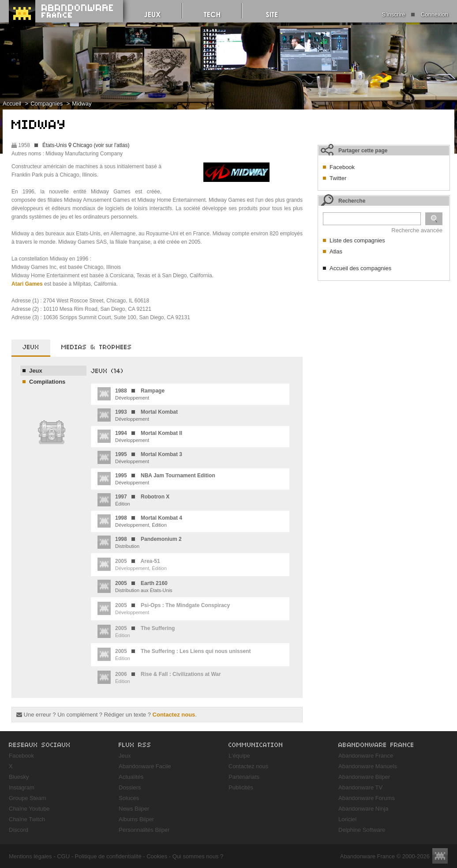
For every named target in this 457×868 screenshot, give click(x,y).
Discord (19, 830)
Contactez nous (174, 715)
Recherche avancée (417, 230)
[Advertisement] (384, 340)
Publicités (241, 787)
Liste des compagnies (357, 240)
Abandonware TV (360, 787)
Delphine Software (362, 830)
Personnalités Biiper (144, 830)
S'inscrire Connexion (415, 14)
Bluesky (19, 777)
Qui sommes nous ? (198, 856)
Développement (131, 394)
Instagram (22, 787)
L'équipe (239, 756)
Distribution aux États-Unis (135, 586)
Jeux (36, 371)
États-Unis (54, 145)
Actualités (131, 777)
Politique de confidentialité (108, 856)
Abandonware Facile (145, 766)
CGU (63, 856)
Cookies (157, 856)
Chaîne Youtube (29, 809)
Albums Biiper (136, 819)
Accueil (12, 104)
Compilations (47, 382)
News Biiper (134, 809)
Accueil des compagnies (360, 268)
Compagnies (47, 104)
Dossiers (130, 787)
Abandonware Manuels (368, 766)
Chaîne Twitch (27, 819)
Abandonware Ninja (363, 809)
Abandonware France (366, 756)
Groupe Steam (28, 798)
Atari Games (27, 284)
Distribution (140, 542)
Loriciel (347, 819)
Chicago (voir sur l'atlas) (101, 145)
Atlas (336, 251)
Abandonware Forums (367, 798)
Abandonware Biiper (364, 777)
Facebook (342, 167)
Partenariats (244, 777)
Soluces (129, 798)
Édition (133, 500)
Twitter (338, 178)
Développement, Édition (140, 521)
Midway (82, 104)
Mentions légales (30, 856)
